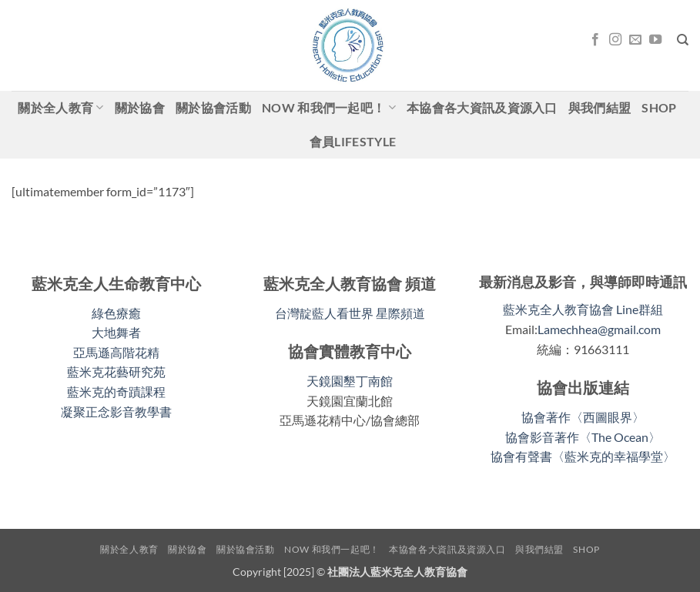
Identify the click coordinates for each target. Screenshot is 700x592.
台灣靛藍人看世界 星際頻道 (350, 313)
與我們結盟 (600, 107)
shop (659, 107)
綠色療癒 (116, 313)
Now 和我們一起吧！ (329, 108)
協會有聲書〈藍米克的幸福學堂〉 (583, 456)
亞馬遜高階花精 (116, 352)
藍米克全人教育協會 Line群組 (583, 309)
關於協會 (140, 107)
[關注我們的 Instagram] (615, 40)
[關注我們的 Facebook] (595, 40)
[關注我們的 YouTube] (655, 40)
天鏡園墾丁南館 (350, 381)
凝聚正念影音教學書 (116, 411)
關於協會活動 (213, 107)
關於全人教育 (60, 108)
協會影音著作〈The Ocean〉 (583, 437)
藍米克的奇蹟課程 (116, 391)
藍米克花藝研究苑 (116, 371)
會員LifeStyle (353, 141)
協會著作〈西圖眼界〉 (583, 417)
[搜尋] (683, 40)
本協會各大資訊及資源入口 (482, 107)
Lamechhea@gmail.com (599, 329)
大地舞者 (116, 332)
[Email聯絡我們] (635, 40)
